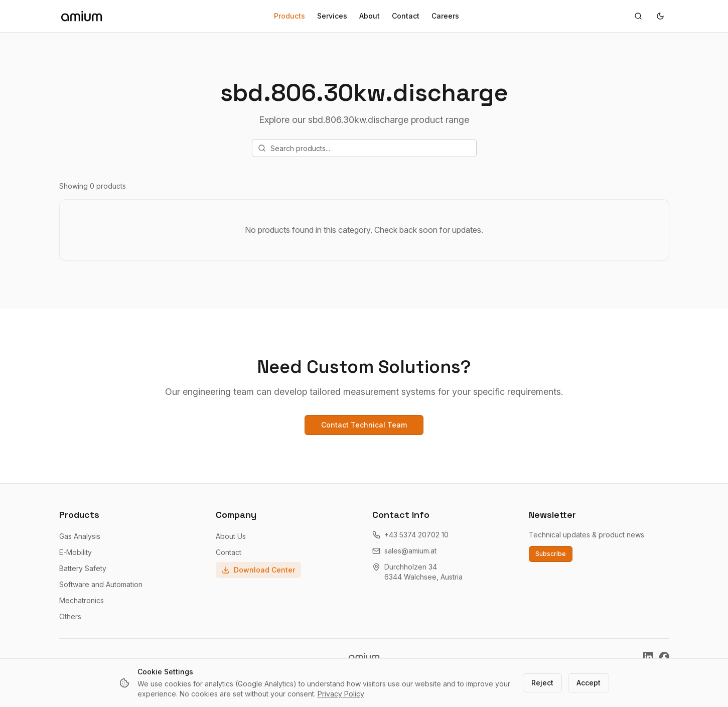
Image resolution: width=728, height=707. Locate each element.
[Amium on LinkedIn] (648, 657)
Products (289, 16)
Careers (445, 16)
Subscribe (551, 554)
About (370, 16)
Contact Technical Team (364, 425)
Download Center (258, 570)
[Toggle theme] (660, 16)
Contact (406, 16)
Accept (589, 683)
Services (332, 16)
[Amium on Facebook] (664, 657)
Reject (542, 683)
